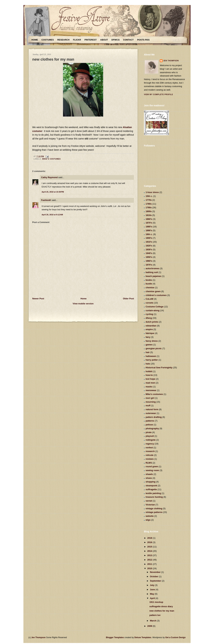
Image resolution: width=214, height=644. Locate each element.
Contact (128, 40)
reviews (150, 459)
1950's (149, 257)
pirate (149, 432)
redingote (151, 440)
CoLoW (149, 299)
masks (149, 387)
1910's (149, 242)
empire (149, 329)
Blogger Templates (115, 637)
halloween (151, 356)
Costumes (48, 40)
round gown (152, 466)
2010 (150, 568)
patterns (150, 421)
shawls (149, 474)
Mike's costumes (51, 159)
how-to (149, 375)
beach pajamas (153, 276)
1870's (149, 223)
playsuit (150, 436)
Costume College (154, 307)
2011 (150, 564)
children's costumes (156, 295)
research (150, 451)
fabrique (150, 333)
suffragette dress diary (161, 606)
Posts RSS (143, 40)
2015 (150, 547)
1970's (149, 265)
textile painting (153, 493)
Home (35, 40)
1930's (149, 250)
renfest (149, 448)
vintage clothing (154, 508)
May (152, 594)
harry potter (152, 360)
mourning (151, 402)
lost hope (150, 379)
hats (148, 364)
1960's (149, 261)
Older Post (128, 299)
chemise (150, 288)
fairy (148, 337)
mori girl (150, 398)
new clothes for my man (53, 59)
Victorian (150, 505)
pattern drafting (154, 417)
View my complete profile (158, 94)
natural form (152, 409)
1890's (149, 230)
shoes (149, 478)
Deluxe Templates (143, 637)
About (104, 40)
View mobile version (83, 304)
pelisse (149, 425)
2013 (150, 555)
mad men (150, 383)
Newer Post (38, 299)
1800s (149, 211)
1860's (149, 219)
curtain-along (152, 310)
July (152, 585)
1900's (149, 238)
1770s (149, 200)
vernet (149, 501)
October (154, 576)
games (149, 345)
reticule (149, 455)
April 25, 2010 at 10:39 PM (53, 192)
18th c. (149, 234)
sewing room (152, 470)
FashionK (46, 200)
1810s (149, 215)
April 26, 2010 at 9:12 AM (52, 215)
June (153, 590)
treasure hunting (154, 497)
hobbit (149, 371)
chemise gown (153, 291)
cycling (149, 314)
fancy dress (152, 341)
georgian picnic (154, 348)
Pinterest (91, 40)
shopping (151, 482)
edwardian (151, 326)
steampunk (151, 486)
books (149, 280)
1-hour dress (152, 192)
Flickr (77, 40)
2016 (150, 542)
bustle (149, 284)
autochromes (152, 268)
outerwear (151, 413)
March (153, 621)
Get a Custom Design (175, 637)
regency (150, 444)
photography (152, 428)
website (150, 516)
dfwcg (149, 318)
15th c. (149, 196)
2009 (150, 626)
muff (148, 406)
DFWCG (116, 40)
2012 (150, 560)
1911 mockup (156, 602)
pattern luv (155, 615)
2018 (150, 538)
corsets (149, 303)
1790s (149, 207)
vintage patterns (154, 512)
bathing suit (152, 272)
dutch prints (152, 322)
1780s (149, 204)
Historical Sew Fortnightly (159, 368)
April (153, 598)
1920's (149, 246)
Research (63, 40)
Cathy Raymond (49, 177)
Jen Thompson (171, 61)
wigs (148, 520)
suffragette (151, 489)
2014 (150, 551)
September (156, 581)
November (156, 572)
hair (148, 352)
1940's (149, 253)
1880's (149, 227)
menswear (151, 390)
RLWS (149, 463)
